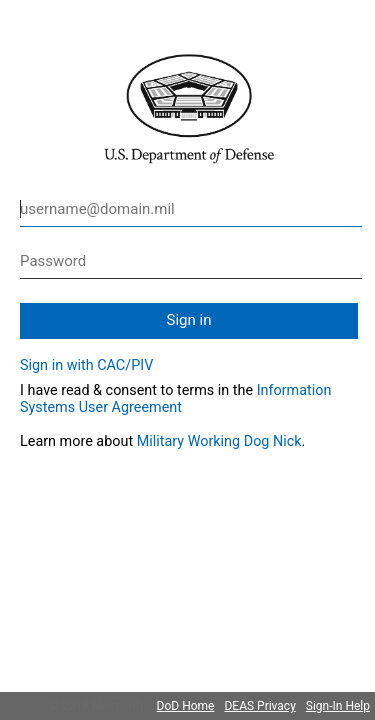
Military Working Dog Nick (219, 441)
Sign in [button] (189, 320)
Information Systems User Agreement (175, 399)
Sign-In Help (338, 706)
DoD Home (186, 706)
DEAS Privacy (259, 706)
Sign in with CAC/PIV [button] (86, 365)
